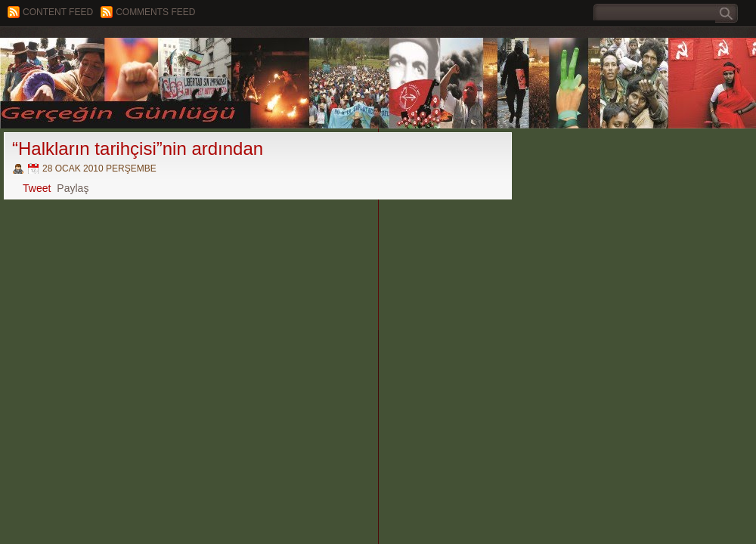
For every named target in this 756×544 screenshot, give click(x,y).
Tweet (37, 188)
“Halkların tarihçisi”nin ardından (138, 148)
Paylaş (73, 188)
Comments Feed (155, 12)
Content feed (58, 12)
